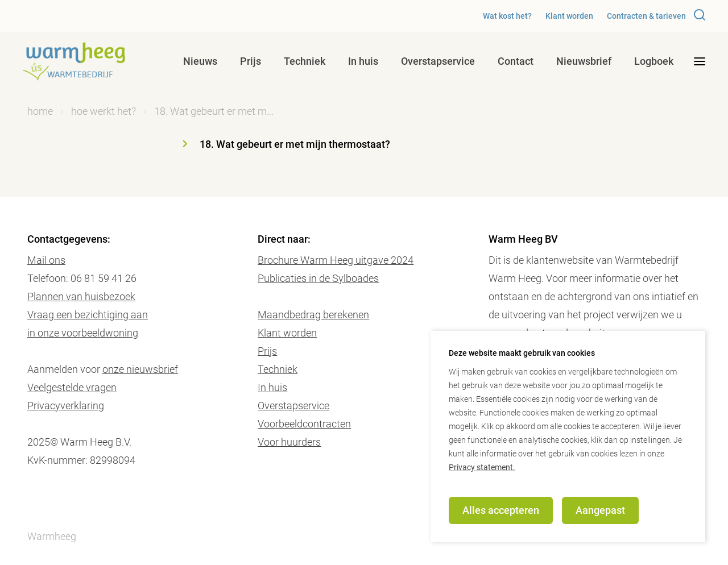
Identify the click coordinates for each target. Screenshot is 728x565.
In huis (363, 61)
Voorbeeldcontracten (304, 424)
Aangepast (600, 510)
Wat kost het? (507, 16)
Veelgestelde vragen (72, 387)
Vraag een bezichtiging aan (88, 315)
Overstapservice (438, 61)
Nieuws (200, 61)
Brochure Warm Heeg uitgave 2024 (336, 260)
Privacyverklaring (66, 406)
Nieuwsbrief (584, 61)
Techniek (305, 61)
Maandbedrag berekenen (313, 315)
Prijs (251, 61)
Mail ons (46, 260)
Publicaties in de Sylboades (318, 278)
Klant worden (569, 16)
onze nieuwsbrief (140, 369)
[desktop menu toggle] (700, 61)
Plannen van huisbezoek (81, 296)
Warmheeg (52, 536)
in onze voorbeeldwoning (83, 333)
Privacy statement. (482, 467)
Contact (516, 61)
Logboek (654, 61)
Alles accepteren (501, 510)
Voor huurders (289, 442)
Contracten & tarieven (646, 16)
